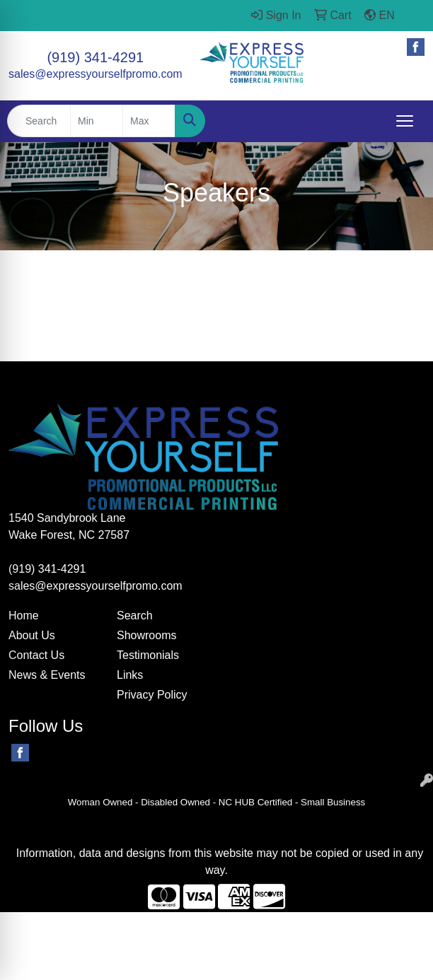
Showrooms (146, 635)
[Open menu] (405, 121)
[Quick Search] (39, 121)
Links (130, 675)
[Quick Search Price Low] (97, 121)
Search (135, 616)
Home (24, 616)
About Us (32, 635)
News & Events (47, 675)
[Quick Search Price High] (149, 121)
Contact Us (36, 655)
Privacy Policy (152, 695)
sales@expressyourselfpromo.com (96, 74)
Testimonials (148, 655)
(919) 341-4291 (95, 57)
